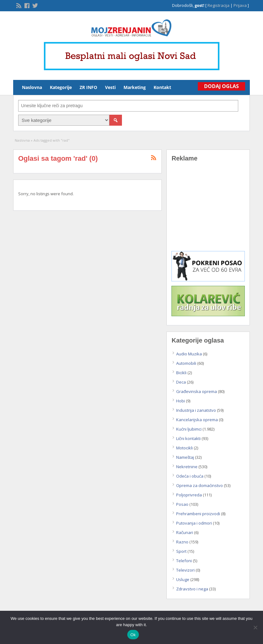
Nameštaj (185, 457)
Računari (185, 532)
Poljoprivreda (189, 495)
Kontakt (162, 87)
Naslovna (32, 87)
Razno (182, 542)
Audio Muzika (189, 354)
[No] (255, 627)
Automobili (186, 363)
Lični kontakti (188, 438)
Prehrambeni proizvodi (198, 514)
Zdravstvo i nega (192, 589)
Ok (133, 635)
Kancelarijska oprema (197, 420)
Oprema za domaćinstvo (200, 485)
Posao (182, 504)
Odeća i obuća (190, 476)
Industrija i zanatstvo (196, 410)
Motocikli (184, 448)
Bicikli (181, 373)
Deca (181, 382)
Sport (181, 551)
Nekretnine (187, 467)
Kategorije (61, 87)
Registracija (218, 5)
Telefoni (184, 561)
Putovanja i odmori (194, 523)
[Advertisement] (208, 211)
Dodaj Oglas (221, 86)
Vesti (110, 87)
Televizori (185, 570)
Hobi (181, 401)
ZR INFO (88, 87)
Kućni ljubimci (189, 429)
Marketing (135, 87)
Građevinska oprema (197, 391)
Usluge (183, 579)
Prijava (240, 5)
